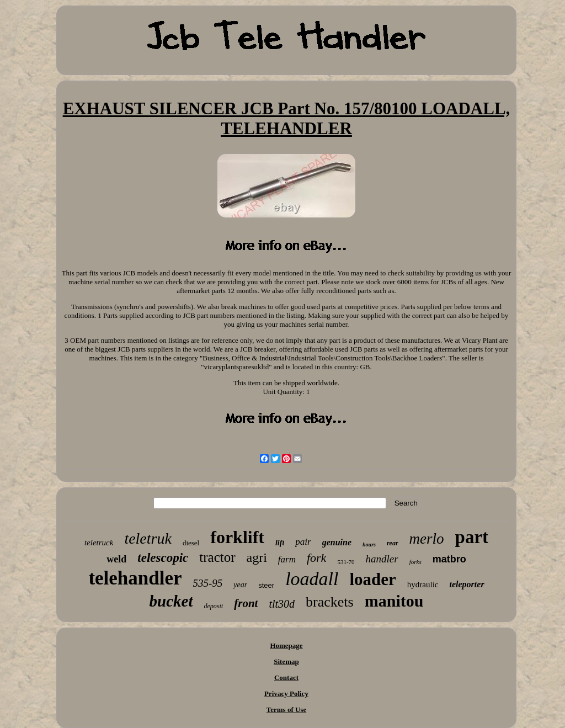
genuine (337, 542)
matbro (449, 559)
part (472, 537)
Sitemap (286, 661)
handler (382, 559)
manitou (394, 601)
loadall (312, 579)
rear (393, 543)
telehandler (135, 578)
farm (287, 559)
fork (316, 558)
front (246, 603)
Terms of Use (286, 710)
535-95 (208, 583)
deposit (214, 606)
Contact (286, 677)
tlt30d (282, 604)
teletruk (148, 538)
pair (303, 542)
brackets (330, 602)
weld (116, 559)
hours (369, 544)
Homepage (286, 645)
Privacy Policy (286, 694)
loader (372, 579)
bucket (171, 601)
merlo (427, 539)
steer (266, 585)
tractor (217, 557)
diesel (191, 543)
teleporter (467, 584)
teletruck (99, 543)
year (240, 585)
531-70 (346, 562)
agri (257, 557)
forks (415, 562)
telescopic (163, 558)
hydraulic (423, 584)
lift (280, 543)
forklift (237, 537)
